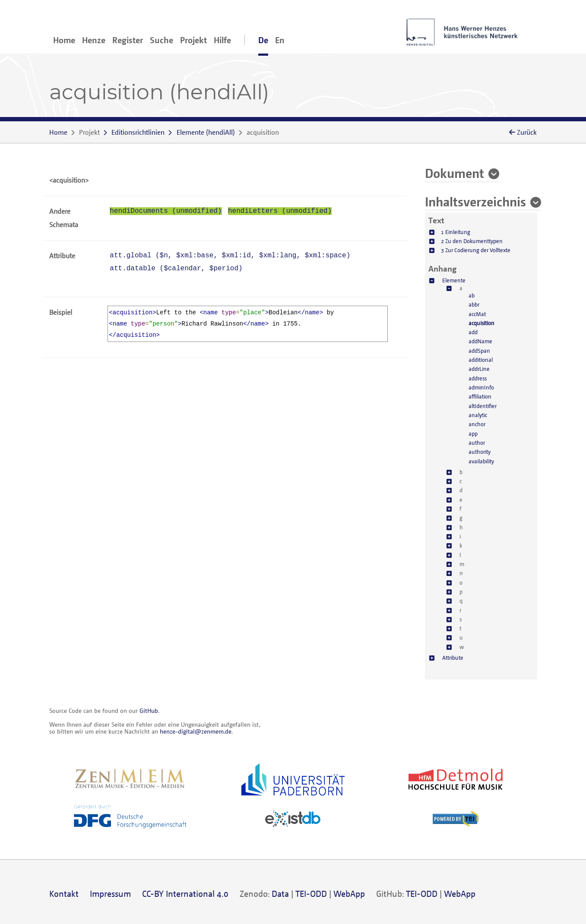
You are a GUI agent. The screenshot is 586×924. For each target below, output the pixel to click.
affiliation (480, 396)
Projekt (193, 40)
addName (480, 341)
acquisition (481, 323)
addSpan (479, 351)
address (478, 378)
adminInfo (481, 387)
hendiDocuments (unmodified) (166, 211)
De (263, 40)
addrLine (479, 369)
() (206, 132)
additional (481, 360)
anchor (477, 424)
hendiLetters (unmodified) (280, 211)
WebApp (349, 894)
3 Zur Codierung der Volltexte (476, 250)
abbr (474, 304)
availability (481, 461)
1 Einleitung (456, 232)
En (280, 40)
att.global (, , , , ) (230, 256)
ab (472, 295)
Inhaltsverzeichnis (475, 201)
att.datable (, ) (176, 269)
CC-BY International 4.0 (185, 894)
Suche (162, 40)
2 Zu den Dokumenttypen (472, 241)
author (477, 443)
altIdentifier (483, 406)
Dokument (455, 173)
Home (64, 40)
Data (280, 894)
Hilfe (222, 40)
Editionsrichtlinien (138, 132)
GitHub (149, 710)
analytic (478, 415)
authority (480, 452)
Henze (94, 40)
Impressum (110, 894)
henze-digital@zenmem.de (196, 731)
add (473, 332)
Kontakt (64, 894)
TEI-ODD (311, 894)
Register (128, 40)
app (473, 434)
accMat (477, 314)
